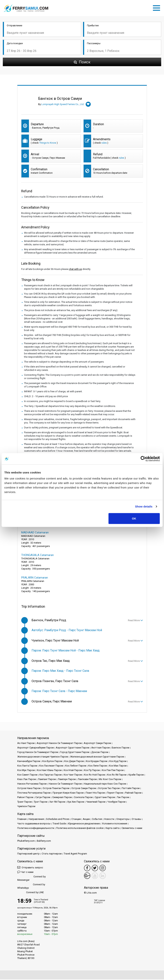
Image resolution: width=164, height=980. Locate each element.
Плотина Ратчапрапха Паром (34, 793)
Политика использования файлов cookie (80, 829)
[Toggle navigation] (157, 8)
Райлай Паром (133, 793)
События (97, 820)
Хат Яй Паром (57, 802)
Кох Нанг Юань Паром (49, 771)
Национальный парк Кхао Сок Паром (105, 784)
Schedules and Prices (58, 820)
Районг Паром (25, 798)
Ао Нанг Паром (26, 744)
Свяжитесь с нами (132, 829)
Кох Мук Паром (26, 771)
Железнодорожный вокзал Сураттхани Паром (97, 757)
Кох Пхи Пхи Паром (113, 771)
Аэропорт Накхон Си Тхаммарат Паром (59, 744)
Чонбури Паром (116, 802)
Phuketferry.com (26, 841)
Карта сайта (113, 829)
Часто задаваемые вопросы (34, 824)
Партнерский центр (28, 854)
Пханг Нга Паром (95, 793)
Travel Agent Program (75, 854)
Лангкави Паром (87, 780)
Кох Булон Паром (52, 762)
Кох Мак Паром (118, 766)
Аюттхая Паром (101, 748)
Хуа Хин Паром (76, 802)
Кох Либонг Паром (76, 766)
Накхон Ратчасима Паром (32, 784)
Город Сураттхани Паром (75, 753)
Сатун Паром (43, 798)
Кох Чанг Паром (73, 775)
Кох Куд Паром (118, 762)
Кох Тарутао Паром (51, 775)
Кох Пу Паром (92, 771)
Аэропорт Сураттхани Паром (73, 748)
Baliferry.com (44, 841)
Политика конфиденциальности (36, 829)
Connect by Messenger (31, 879)
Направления (36, 820)
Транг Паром (25, 802)
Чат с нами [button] (25, 872)
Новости (109, 820)
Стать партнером (52, 854)
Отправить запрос (30, 868)
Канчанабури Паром (29, 762)
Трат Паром (41, 802)
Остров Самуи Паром (84, 789)
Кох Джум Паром (74, 762)
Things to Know (48, 143)
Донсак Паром (100, 753)
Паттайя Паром (131, 789)
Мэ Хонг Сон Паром (110, 780)
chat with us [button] (75, 270)
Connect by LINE (31, 893)
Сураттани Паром (105, 798)
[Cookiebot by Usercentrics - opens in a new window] (143, 459)
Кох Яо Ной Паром (94, 775)
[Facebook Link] (87, 869)
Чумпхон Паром (26, 807)
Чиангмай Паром (96, 802)
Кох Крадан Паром (97, 762)
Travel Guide (59, 824)
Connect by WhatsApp (31, 887)
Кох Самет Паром (27, 775)
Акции (86, 820)
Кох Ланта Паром (27, 766)
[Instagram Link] (103, 869)
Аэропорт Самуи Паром (97, 744)
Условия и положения (114, 824)
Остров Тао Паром (109, 789)
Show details (144, 506)
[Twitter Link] (95, 869)
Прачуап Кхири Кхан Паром (68, 793)
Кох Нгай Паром (73, 771)
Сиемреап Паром (62, 798)
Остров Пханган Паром (56, 789)
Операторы (123, 820)
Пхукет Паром (115, 793)
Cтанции (76, 820)
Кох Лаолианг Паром (51, 766)
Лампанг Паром (47, 780)
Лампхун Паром (67, 780)
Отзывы (136, 820)
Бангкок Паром (121, 748)
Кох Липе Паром (98, 766)
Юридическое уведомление (84, 824)
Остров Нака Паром (29, 789)
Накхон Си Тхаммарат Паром (65, 784)
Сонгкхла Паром (83, 798)
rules (104, 143)
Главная (22, 820)
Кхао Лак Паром (27, 780)
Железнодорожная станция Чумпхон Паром (43, 757)
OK (134, 518)
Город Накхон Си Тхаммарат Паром (38, 753)
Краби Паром (136, 775)
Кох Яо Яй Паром (117, 775)
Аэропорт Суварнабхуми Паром (36, 748)
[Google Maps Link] (87, 876)
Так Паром (123, 798)
